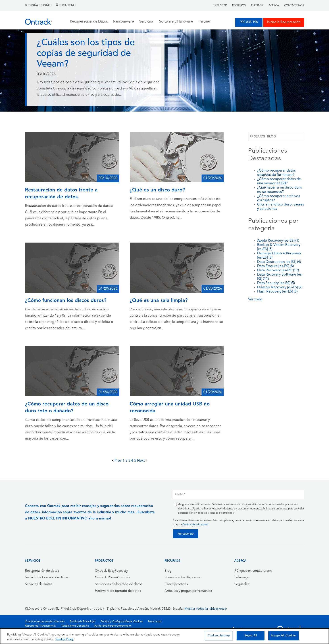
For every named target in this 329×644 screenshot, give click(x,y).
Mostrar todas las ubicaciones (205, 609)
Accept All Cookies (283, 636)
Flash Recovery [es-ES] (277, 292)
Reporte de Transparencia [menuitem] (40, 626)
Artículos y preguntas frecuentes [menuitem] (188, 591)
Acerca (274, 6)
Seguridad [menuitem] (242, 584)
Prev (117, 461)
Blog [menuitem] (168, 571)
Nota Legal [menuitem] (155, 622)
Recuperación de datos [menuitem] (42, 571)
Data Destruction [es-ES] (279, 262)
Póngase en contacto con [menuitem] (253, 571)
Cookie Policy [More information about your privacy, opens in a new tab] (65, 639)
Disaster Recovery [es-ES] (280, 287)
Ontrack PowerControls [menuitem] (112, 578)
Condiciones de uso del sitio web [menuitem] (45, 622)
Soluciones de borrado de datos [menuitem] (119, 584)
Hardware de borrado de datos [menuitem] (118, 591)
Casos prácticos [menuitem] (176, 584)
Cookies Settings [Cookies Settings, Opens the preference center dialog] (219, 636)
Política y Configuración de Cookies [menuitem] (122, 622)
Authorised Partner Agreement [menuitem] (113, 626)
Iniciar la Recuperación (284, 22)
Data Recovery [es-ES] (278, 270)
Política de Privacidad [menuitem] (83, 622)
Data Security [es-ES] (276, 283)
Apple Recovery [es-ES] (278, 241)
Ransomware (124, 22)
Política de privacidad (195, 525)
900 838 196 (249, 22)
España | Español (39, 5)
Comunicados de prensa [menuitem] (182, 578)
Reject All (251, 636)
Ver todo (255, 299)
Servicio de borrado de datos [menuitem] (47, 578)
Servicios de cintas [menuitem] (39, 584)
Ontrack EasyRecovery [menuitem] (111, 571)
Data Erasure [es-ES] (275, 266)
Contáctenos (294, 6)
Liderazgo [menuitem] (242, 578)
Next (142, 461)
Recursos (239, 6)
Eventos (257, 6)
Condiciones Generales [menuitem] (75, 626)
